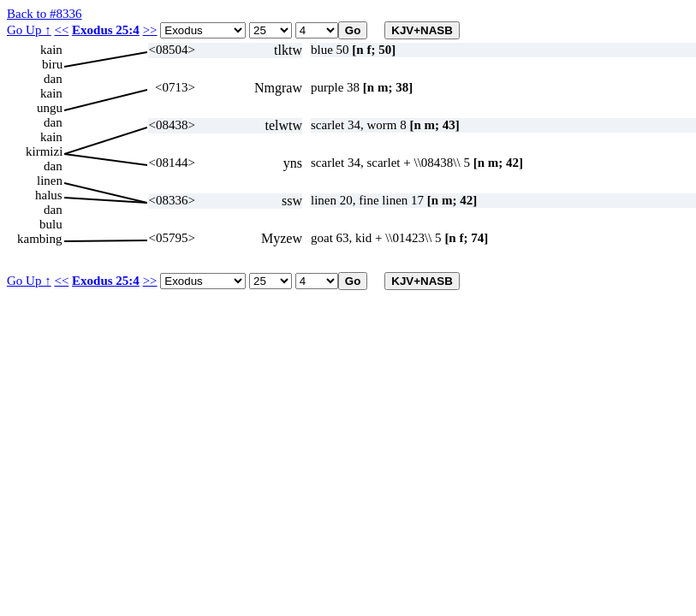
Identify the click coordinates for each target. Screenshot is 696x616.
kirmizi (44, 151)
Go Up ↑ (29, 30)
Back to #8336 (45, 14)
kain (51, 50)
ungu (50, 108)
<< (61, 30)
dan (53, 79)
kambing (40, 239)
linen (50, 181)
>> (150, 30)
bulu (51, 224)
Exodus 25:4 (106, 30)
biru (52, 64)
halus (49, 195)
